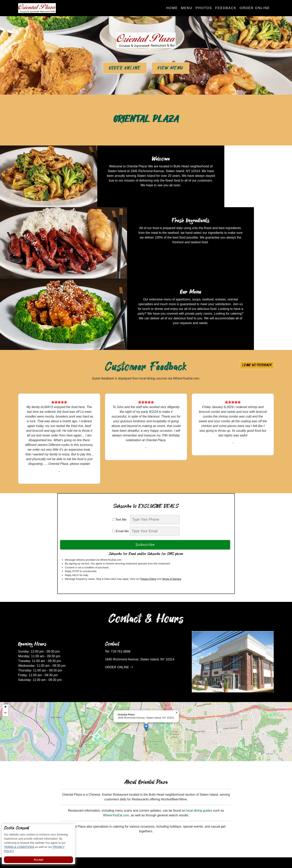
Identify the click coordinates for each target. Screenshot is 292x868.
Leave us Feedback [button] (257, 294)
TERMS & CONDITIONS (19, 847)
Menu (187, 8)
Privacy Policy (148, 508)
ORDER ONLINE (119, 596)
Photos (204, 8)
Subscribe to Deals (164, 800)
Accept (39, 860)
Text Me (121, 448)
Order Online (255, 8)
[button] (146, 657)
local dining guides (199, 740)
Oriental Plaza (160, 853)
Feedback (226, 8)
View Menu (170, 68)
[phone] (155, 448)
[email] (155, 460)
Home (172, 8)
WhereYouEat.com (116, 744)
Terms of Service (172, 508)
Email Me (121, 460)
